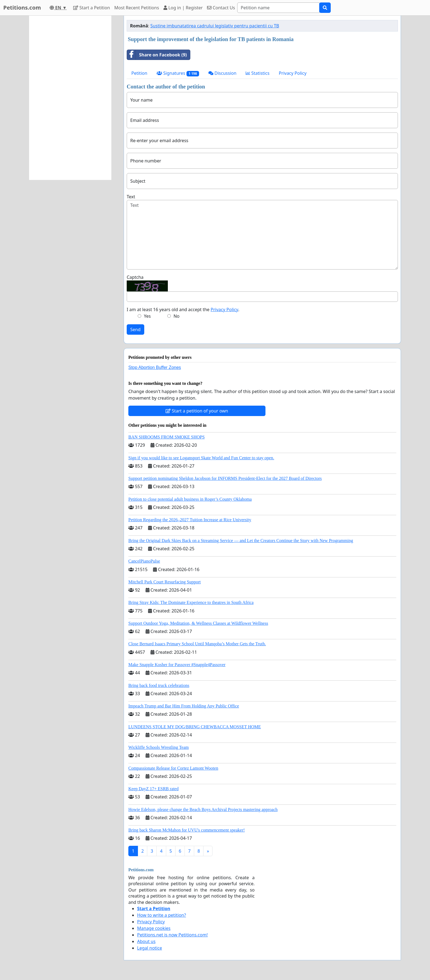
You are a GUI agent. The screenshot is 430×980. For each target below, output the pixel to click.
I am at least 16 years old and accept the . (183, 310)
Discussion (222, 73)
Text (131, 197)
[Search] (278, 8)
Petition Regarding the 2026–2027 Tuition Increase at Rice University (190, 520)
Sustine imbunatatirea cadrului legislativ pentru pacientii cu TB (215, 26)
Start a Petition (91, 8)
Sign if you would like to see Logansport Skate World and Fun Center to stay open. (201, 458)
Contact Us (221, 8)
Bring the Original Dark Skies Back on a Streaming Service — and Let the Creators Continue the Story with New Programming (241, 541)
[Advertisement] (70, 98)
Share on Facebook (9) (157, 55)
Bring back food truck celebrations (159, 685)
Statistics (258, 73)
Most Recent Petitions (137, 8)
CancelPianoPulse (144, 561)
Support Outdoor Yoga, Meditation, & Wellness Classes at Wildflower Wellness (198, 623)
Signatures (178, 73)
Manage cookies (154, 928)
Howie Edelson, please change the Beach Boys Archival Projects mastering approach (203, 809)
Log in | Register (183, 8)
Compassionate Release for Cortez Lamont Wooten (173, 768)
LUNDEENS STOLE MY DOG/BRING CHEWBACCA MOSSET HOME (195, 727)
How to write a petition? (162, 915)
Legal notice (150, 948)
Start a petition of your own (197, 411)
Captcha (135, 277)
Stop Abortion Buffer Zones (155, 367)
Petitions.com (22, 8)
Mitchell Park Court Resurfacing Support (165, 582)
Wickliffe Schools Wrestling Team (159, 747)
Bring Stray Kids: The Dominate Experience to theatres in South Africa (191, 602)
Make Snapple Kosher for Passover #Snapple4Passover (177, 665)
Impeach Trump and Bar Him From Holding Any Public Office (184, 706)
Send (135, 329)
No (177, 316)
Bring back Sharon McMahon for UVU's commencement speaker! (187, 830)
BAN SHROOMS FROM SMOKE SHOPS (166, 437)
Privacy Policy (293, 73)
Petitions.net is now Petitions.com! (172, 935)
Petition (139, 73)
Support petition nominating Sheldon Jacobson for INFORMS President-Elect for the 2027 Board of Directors (225, 478)
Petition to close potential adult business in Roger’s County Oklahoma (190, 499)
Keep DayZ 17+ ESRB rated (153, 789)
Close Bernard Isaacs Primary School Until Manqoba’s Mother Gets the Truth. (197, 644)
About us (146, 941)
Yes (147, 316)
